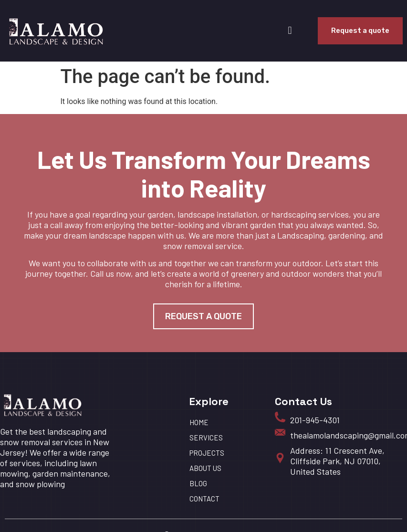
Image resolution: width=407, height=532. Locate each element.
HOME (199, 422)
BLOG (198, 483)
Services (206, 438)
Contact (204, 499)
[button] (290, 31)
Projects (207, 453)
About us (205, 468)
